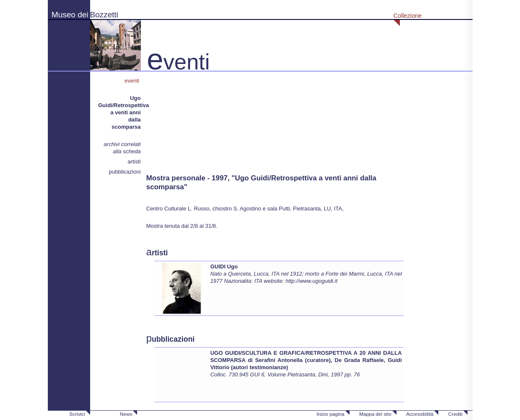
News (126, 414)
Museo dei (70, 15)
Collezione (408, 16)
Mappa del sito (375, 414)
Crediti (455, 414)
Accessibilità (420, 414)
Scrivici (77, 414)
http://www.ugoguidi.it (312, 281)
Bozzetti (104, 15)
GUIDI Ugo (224, 267)
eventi (132, 81)
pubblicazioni (125, 172)
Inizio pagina (330, 414)
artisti (134, 162)
